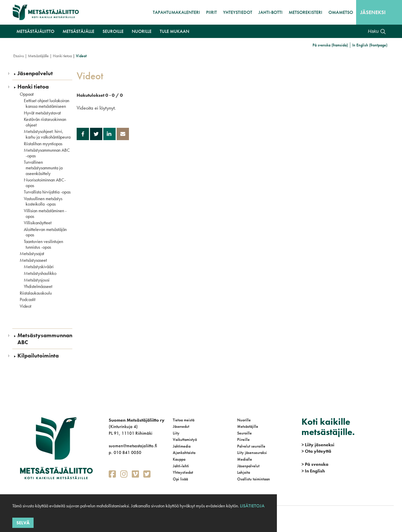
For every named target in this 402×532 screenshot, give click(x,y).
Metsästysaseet (33, 260)
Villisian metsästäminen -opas (45, 213)
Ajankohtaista (184, 453)
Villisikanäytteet (38, 223)
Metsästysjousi (37, 280)
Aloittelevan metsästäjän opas (45, 232)
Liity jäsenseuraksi (252, 453)
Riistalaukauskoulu (36, 293)
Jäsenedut (181, 426)
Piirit (212, 12)
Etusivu (19, 56)
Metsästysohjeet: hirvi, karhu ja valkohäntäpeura (47, 134)
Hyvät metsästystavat (42, 113)
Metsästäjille (248, 426)
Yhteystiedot (238, 12)
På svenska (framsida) (330, 45)
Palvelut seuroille (251, 446)
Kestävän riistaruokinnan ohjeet (45, 122)
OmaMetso (341, 12)
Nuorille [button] (142, 31)
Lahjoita (244, 472)
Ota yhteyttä (316, 451)
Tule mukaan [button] (174, 31)
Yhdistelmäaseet (38, 286)
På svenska (315, 464)
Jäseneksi (373, 12)
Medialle (245, 459)
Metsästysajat (32, 254)
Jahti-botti (270, 12)
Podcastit (28, 299)
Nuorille (244, 420)
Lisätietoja (252, 506)
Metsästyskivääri (39, 267)
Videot (26, 306)
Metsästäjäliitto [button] (35, 31)
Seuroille (244, 433)
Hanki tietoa (62, 56)
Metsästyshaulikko (40, 273)
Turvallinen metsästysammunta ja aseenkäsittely (43, 168)
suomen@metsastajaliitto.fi (133, 446)
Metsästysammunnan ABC (45, 339)
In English (313, 471)
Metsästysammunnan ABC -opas (47, 153)
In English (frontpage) (370, 45)
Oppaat (27, 94)
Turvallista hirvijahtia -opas (47, 192)
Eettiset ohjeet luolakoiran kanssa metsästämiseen (47, 103)
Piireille (243, 439)
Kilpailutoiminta (38, 356)
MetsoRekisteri (305, 12)
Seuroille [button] (113, 31)
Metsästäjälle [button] (78, 31)
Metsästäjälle (38, 56)
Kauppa (179, 459)
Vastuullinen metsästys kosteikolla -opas (43, 201)
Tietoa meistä (184, 420)
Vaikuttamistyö (185, 439)
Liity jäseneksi (318, 445)
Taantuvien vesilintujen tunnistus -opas (43, 244)
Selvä (23, 523)
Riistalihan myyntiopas (43, 144)
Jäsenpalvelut (35, 73)
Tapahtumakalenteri (176, 12)
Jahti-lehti (181, 466)
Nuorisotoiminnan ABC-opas (45, 183)
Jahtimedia (182, 446)
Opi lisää (180, 479)
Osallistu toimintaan (254, 479)
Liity (176, 433)
